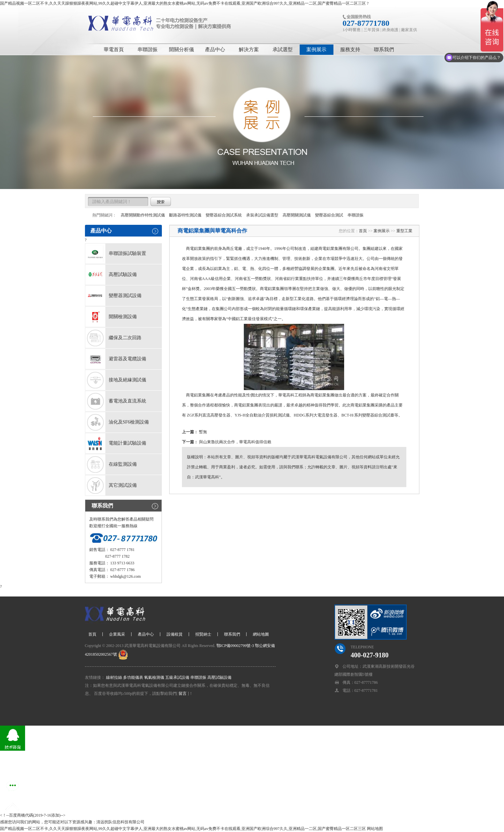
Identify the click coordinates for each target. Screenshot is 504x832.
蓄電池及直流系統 (116, 401)
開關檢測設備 (111, 317)
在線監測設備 (111, 464)
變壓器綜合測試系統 (224, 215)
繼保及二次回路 (113, 338)
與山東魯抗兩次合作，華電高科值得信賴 (235, 442)
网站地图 (375, 829)
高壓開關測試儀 (297, 215)
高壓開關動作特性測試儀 (143, 215)
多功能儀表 (133, 677)
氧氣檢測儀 (154, 677)
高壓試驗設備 (111, 275)
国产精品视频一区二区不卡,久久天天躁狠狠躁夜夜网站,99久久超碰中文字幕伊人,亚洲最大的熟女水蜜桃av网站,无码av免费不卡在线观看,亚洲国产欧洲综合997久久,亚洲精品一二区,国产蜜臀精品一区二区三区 (183, 3)
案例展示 (316, 50)
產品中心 (215, 50)
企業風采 (117, 634)
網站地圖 (261, 634)
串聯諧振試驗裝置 (116, 254)
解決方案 (249, 50)
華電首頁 (114, 50)
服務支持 (350, 50)
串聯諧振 (147, 50)
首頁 (363, 231)
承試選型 (283, 50)
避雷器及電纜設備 (116, 359)
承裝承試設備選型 (262, 215)
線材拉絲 (114, 677)
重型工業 (404, 231)
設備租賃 (175, 634)
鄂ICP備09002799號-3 (235, 646)
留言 (183, 694)
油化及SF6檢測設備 (117, 422)
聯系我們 (384, 50)
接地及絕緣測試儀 (116, 380)
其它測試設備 (111, 485)
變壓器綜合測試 (329, 215)
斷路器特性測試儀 (185, 215)
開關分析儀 (181, 50)
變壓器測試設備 (113, 296)
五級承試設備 (177, 677)
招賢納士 (203, 634)
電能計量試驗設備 (116, 443)
